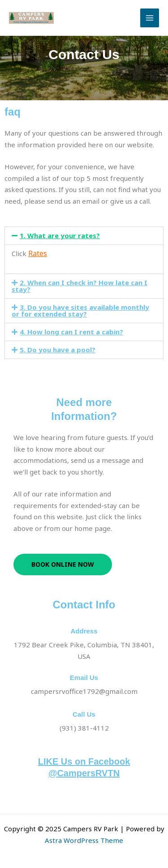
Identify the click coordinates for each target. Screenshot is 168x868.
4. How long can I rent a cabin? (71, 332)
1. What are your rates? (60, 235)
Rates (38, 253)
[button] (84, 236)
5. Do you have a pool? (58, 350)
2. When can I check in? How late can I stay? (80, 286)
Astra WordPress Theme (84, 840)
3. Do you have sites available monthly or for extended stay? (80, 310)
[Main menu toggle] (150, 18)
